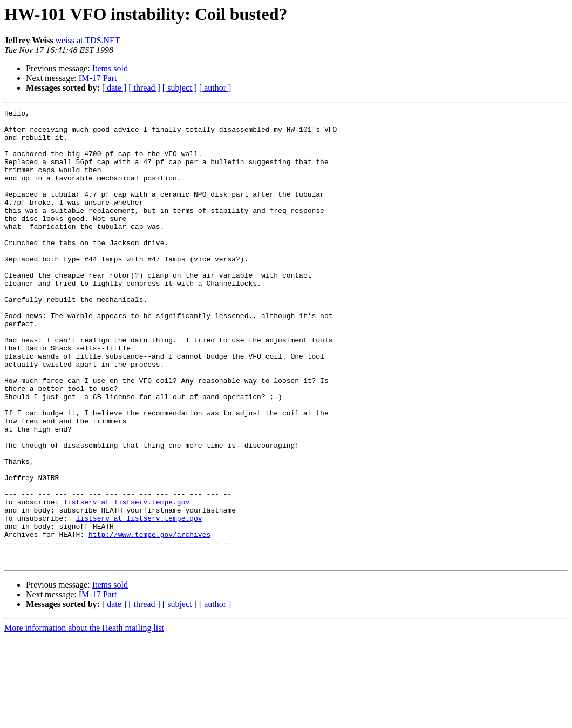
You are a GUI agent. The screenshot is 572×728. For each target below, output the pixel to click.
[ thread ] (144, 88)
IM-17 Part (98, 78)
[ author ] (215, 88)
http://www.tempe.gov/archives (149, 620)
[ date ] (114, 88)
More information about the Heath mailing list (84, 719)
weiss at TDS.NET (88, 40)
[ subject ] (180, 88)
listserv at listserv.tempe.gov (126, 581)
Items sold (110, 68)
